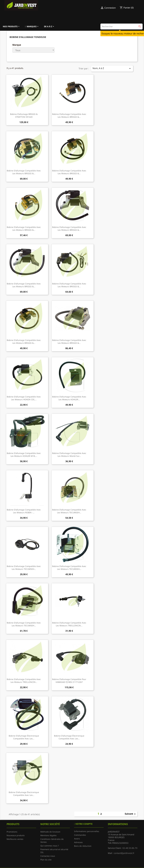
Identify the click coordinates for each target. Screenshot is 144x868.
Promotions (12, 832)
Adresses (78, 842)
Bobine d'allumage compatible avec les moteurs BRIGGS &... (69, 115)
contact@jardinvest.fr (124, 853)
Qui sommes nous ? (50, 846)
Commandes (80, 835)
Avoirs (77, 839)
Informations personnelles (87, 831)
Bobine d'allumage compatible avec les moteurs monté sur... (69, 455)
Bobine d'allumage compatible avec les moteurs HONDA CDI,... (24, 398)
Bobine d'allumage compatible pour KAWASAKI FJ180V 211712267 (69, 681)
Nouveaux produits (16, 835)
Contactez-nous (48, 856)
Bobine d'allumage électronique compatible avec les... (24, 737)
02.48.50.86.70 (130, 848)
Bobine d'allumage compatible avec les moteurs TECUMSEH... (69, 511)
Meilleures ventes (15, 839)
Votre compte (84, 824)
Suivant (131, 814)
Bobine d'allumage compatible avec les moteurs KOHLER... (69, 398)
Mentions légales (48, 835)
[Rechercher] (121, 26)
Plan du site (46, 860)
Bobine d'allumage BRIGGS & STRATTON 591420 (24, 115)
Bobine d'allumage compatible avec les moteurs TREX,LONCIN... (69, 624)
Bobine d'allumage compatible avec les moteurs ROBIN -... (24, 511)
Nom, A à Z (112, 68)
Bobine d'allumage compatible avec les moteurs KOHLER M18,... (24, 455)
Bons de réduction (83, 846)
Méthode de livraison (50, 832)
